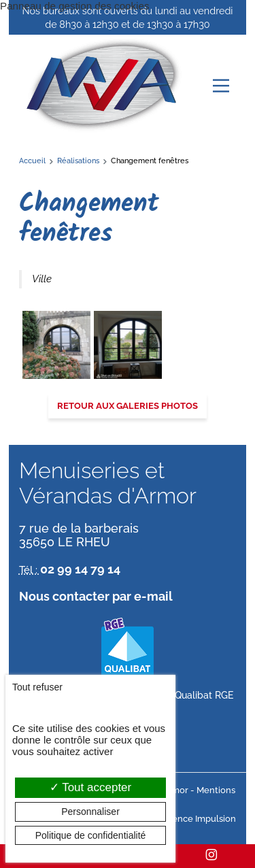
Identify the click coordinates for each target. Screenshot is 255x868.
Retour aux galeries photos (128, 406)
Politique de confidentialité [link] (91, 835)
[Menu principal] (221, 86)
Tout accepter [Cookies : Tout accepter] (90, 787)
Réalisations (78, 161)
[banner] (102, 85)
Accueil (32, 161)
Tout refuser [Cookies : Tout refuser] (37, 687)
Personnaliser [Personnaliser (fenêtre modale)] (90, 812)
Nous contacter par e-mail (96, 596)
